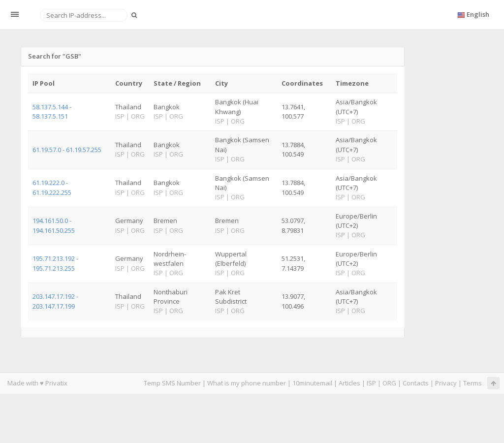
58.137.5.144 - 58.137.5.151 (52, 111)
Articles (349, 383)
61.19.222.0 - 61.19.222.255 (52, 187)
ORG (389, 383)
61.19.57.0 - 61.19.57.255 (67, 150)
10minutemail (312, 383)
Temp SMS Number (172, 383)
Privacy (446, 383)
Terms (472, 383)
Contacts (416, 383)
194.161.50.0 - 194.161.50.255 (54, 225)
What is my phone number (247, 383)
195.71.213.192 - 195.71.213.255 (55, 263)
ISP (371, 383)
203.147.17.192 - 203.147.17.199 (55, 301)
